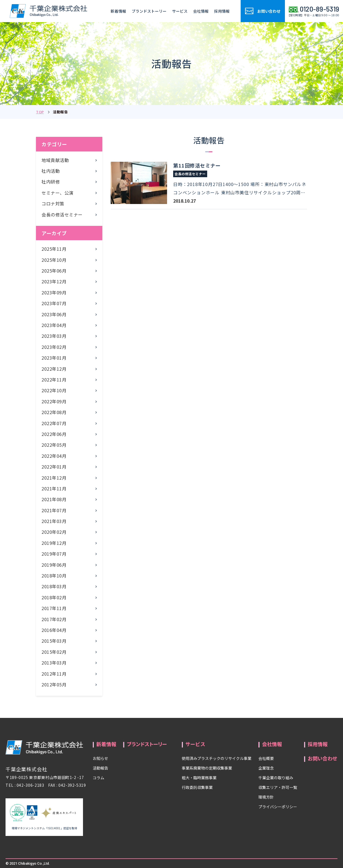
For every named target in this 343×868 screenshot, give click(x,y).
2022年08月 (54, 412)
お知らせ (100, 758)
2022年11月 (54, 380)
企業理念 (266, 768)
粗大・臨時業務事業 (199, 778)
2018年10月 (54, 576)
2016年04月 (54, 630)
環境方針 (266, 797)
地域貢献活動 (55, 160)
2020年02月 (54, 532)
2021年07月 (54, 510)
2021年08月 (54, 499)
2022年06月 (54, 434)
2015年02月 (54, 652)
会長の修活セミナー (62, 215)
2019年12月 (54, 543)
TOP (40, 112)
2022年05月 (54, 445)
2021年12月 (54, 478)
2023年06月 (54, 314)
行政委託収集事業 (197, 787)
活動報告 (100, 768)
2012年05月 (54, 684)
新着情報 (118, 11)
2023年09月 (54, 292)
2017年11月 (54, 608)
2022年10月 (54, 390)
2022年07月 (54, 423)
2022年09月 (54, 401)
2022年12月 (54, 369)
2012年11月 (54, 674)
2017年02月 (54, 619)
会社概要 (266, 758)
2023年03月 (54, 336)
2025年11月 (54, 249)
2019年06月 (54, 565)
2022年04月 (54, 456)
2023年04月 (54, 325)
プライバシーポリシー (278, 807)
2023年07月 (54, 303)
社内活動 (51, 171)
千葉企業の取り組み (276, 778)
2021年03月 (54, 521)
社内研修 (51, 182)
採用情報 (222, 11)
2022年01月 (54, 467)
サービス (180, 11)
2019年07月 (54, 554)
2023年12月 (54, 281)
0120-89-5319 (320, 9)
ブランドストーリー (149, 11)
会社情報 (201, 11)
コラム (98, 778)
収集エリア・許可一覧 (278, 787)
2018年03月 (54, 586)
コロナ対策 (53, 203)
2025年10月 (54, 260)
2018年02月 (54, 597)
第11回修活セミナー (197, 165)
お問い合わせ (323, 758)
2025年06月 (54, 271)
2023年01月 (54, 358)
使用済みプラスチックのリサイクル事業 (217, 758)
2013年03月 (54, 663)
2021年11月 (54, 488)
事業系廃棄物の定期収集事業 (207, 768)
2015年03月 (54, 641)
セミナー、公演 (58, 193)
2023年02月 (54, 347)
